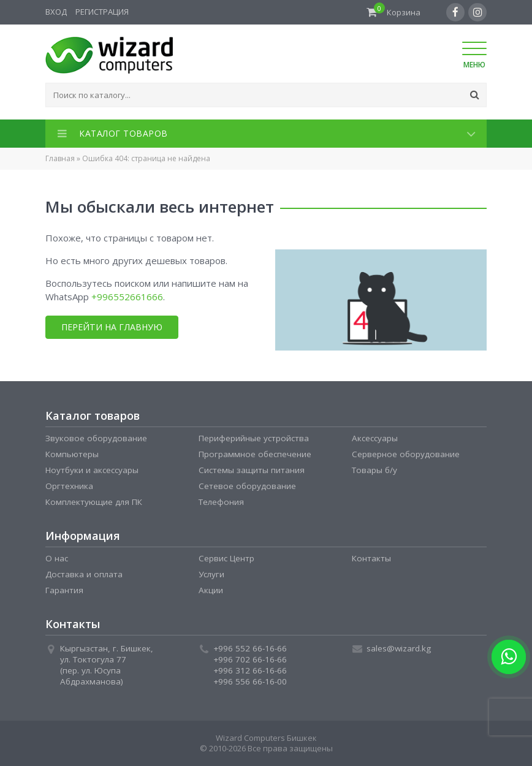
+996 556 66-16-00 (250, 681)
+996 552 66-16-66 (250, 648)
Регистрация (102, 12)
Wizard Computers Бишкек (266, 738)
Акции (211, 590)
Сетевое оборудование (247, 486)
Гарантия (64, 590)
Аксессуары (375, 438)
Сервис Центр (226, 558)
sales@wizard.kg (399, 648)
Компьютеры (72, 454)
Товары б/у (374, 470)
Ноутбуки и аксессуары (92, 470)
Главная (60, 158)
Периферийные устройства (254, 438)
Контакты (371, 558)
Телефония (221, 502)
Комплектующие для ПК (94, 502)
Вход (56, 12)
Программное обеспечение (255, 454)
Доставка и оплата (84, 574)
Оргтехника (69, 486)
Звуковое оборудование (96, 438)
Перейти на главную (111, 327)
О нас (57, 558)
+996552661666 (127, 297)
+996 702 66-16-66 (250, 659)
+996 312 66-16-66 (250, 670)
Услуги (211, 574)
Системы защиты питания (252, 470)
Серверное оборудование (406, 454)
